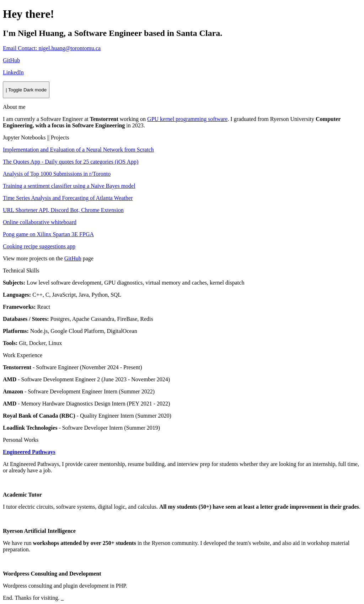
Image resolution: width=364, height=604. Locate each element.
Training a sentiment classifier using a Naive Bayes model (69, 186)
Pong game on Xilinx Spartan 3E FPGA (48, 234)
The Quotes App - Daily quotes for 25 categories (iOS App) (71, 162)
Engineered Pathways (29, 452)
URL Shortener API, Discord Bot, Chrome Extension (63, 210)
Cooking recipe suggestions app (39, 246)
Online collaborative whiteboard (40, 222)
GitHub (73, 258)
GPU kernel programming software (187, 119)
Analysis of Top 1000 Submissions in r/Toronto (57, 174)
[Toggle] (26, 90)
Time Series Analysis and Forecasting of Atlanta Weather (68, 198)
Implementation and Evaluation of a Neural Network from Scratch (78, 150)
